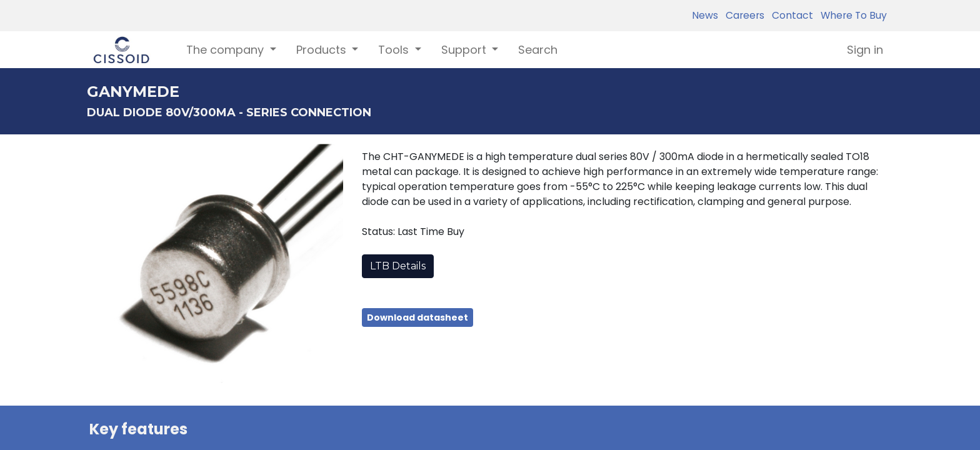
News (705, 15)
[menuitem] (538, 50)
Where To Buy (851, 15)
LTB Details (398, 266)
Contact (790, 15)
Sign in (865, 50)
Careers (742, 15)
